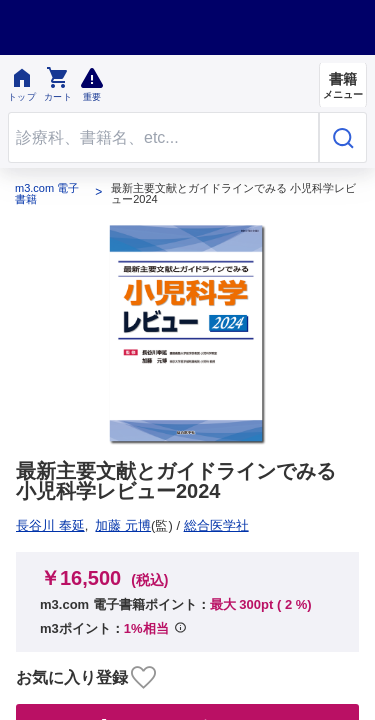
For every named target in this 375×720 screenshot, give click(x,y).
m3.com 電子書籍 (47, 194)
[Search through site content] (163, 137)
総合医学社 (55, 525)
